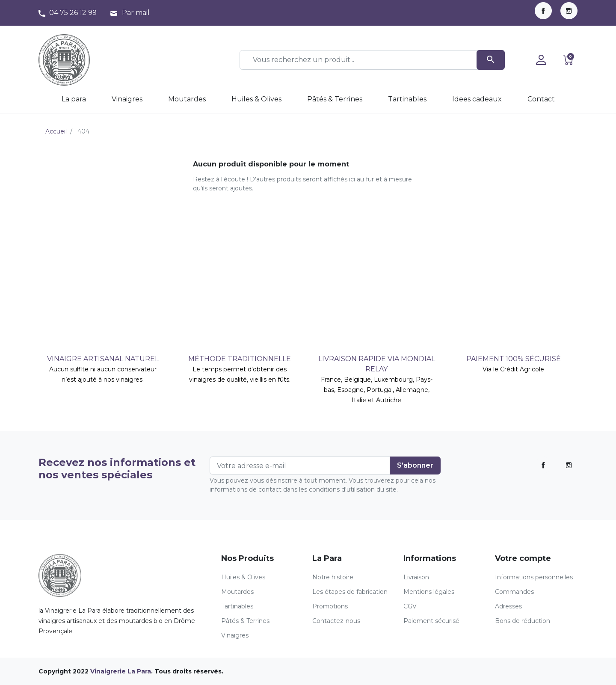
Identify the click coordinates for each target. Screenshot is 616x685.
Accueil (56, 131)
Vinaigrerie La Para (121, 671)
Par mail (136, 13)
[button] (568, 60)
